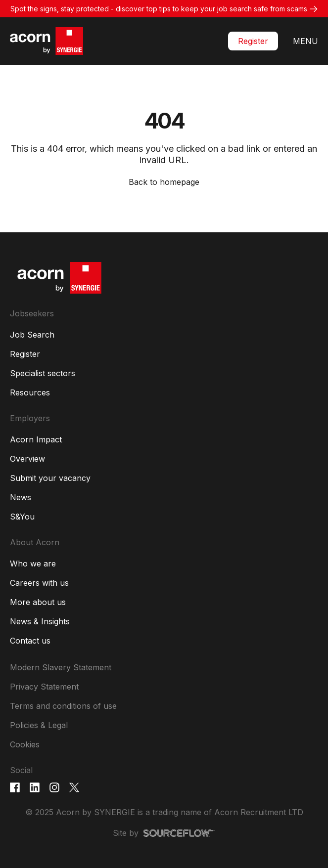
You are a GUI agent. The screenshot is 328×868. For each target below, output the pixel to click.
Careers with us (39, 583)
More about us (38, 602)
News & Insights (40, 621)
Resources (30, 392)
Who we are (33, 564)
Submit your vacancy (50, 478)
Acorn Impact (36, 439)
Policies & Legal (39, 725)
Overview (27, 459)
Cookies (25, 744)
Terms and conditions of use (63, 706)
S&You (22, 517)
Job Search (32, 335)
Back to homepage (164, 182)
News (21, 497)
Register (253, 41)
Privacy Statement (44, 687)
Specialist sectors (43, 373)
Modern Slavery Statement (61, 667)
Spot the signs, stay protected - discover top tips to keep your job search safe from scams (159, 9)
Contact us (30, 641)
